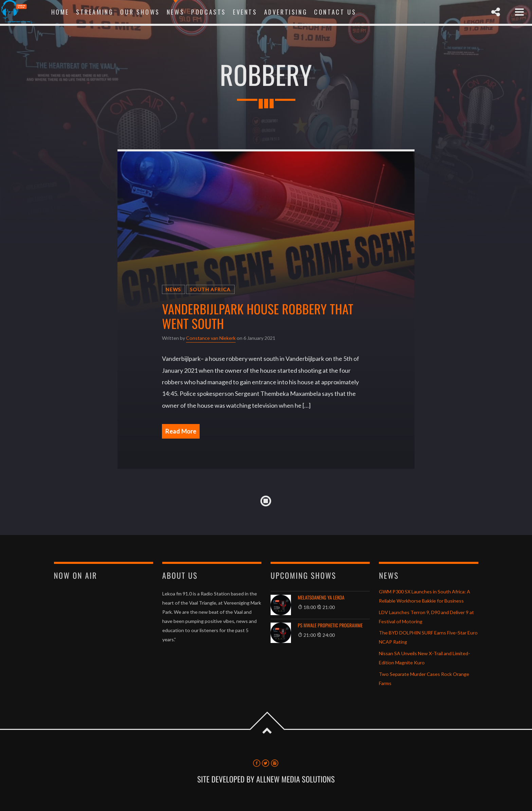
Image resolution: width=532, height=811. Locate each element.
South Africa (210, 289)
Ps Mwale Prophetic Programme (330, 626)
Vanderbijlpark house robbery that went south (258, 316)
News (176, 12)
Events (245, 12)
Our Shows (140, 12)
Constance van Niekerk (211, 338)
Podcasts (209, 12)
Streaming (95, 12)
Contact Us (335, 12)
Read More (181, 431)
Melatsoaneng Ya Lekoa (321, 598)
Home (60, 12)
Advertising (286, 12)
